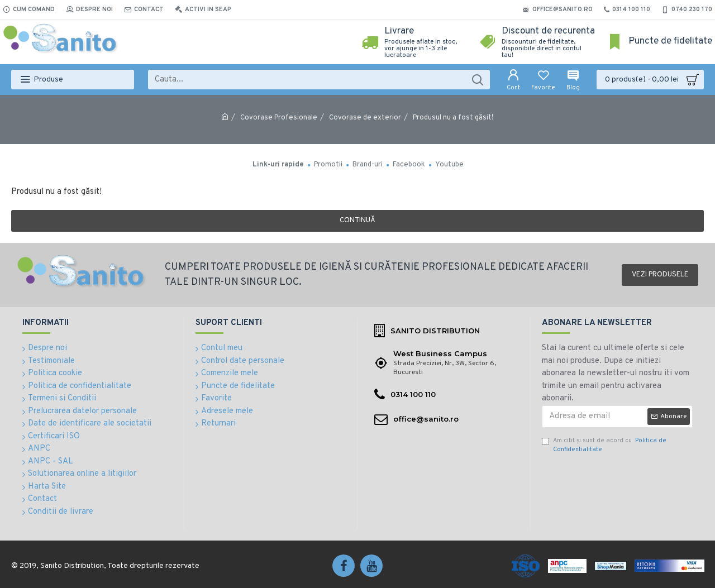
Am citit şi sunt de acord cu (604, 445)
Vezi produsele (660, 275)
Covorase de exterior (365, 118)
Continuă (357, 221)
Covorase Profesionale (279, 118)
